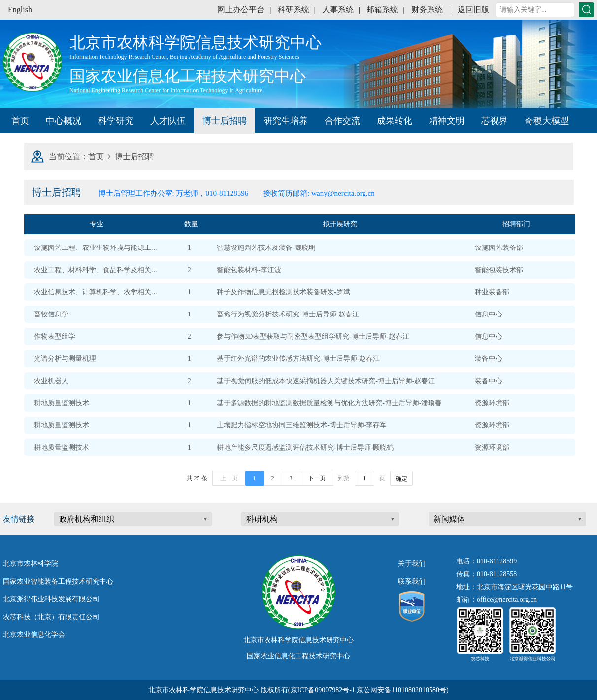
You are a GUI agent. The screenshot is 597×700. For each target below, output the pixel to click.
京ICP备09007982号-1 (323, 690)
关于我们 (412, 564)
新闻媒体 (449, 519)
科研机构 (262, 519)
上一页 (229, 478)
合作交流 (342, 121)
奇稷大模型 (547, 121)
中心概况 (64, 121)
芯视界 (495, 121)
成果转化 (395, 121)
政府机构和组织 (87, 519)
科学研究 (116, 121)
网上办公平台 (241, 10)
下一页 (317, 478)
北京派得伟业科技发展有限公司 (51, 599)
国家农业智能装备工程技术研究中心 (58, 581)
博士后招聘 (225, 121)
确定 (401, 479)
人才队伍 (168, 121)
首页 (20, 121)
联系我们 (412, 581)
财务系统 (427, 10)
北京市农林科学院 (31, 564)
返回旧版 (473, 10)
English (20, 10)
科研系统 (294, 10)
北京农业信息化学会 (34, 635)
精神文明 (447, 121)
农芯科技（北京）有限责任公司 (51, 617)
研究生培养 (286, 121)
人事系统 (338, 10)
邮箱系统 (382, 10)
